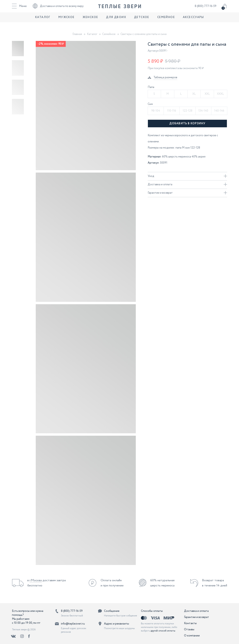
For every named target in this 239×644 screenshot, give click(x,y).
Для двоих (116, 23)
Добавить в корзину (187, 124)
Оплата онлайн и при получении (112, 583)
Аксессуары (193, 23)
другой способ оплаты (163, 631)
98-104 (156, 111)
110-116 (172, 111)
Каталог (43, 23)
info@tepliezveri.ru (73, 624)
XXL (207, 94)
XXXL (220, 94)
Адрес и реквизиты (117, 624)
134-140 (203, 111)
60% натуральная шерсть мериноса (162, 583)
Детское (142, 23)
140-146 (219, 111)
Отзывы (189, 630)
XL (194, 94)
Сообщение (112, 611)
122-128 (187, 111)
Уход (187, 176)
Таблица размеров (165, 77)
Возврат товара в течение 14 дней (215, 583)
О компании (192, 636)
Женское (90, 23)
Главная (77, 34)
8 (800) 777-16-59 (206, 9)
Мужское (66, 23)
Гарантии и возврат (187, 193)
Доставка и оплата (187, 184)
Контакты (190, 623)
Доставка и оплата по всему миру (58, 9)
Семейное (166, 23)
